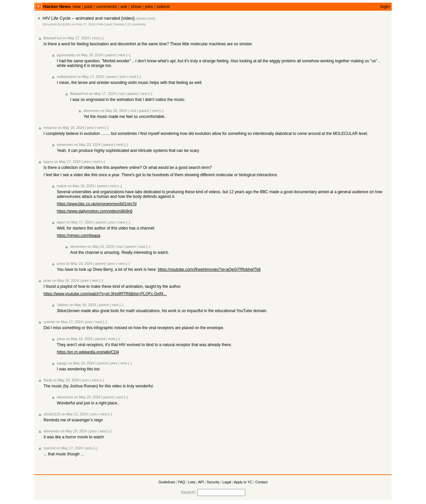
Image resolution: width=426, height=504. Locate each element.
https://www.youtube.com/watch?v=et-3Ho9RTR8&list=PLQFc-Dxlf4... (105, 294)
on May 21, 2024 (74, 414)
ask (124, 6)
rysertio (49, 322)
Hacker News (57, 6)
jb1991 (67, 24)
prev (123, 77)
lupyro (48, 162)
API (201, 482)
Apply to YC (243, 482)
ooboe (62, 186)
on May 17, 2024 (84, 24)
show (136, 6)
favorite (120, 24)
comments (106, 6)
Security (213, 482)
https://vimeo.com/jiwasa (79, 236)
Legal (227, 482)
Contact (261, 482)
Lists (192, 482)
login (385, 6)
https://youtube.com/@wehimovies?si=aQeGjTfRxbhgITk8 (209, 269)
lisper (61, 222)
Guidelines (167, 482)
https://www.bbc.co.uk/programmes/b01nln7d (97, 204)
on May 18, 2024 (89, 55)
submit (163, 6)
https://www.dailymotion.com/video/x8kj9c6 (95, 211)
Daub (48, 380)
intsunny (50, 128)
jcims (61, 263)
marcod (50, 448)
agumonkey (66, 55)
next (95, 38)
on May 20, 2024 (114, 111)
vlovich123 (52, 414)
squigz (62, 363)
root (121, 94)
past (88, 6)
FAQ (182, 482)
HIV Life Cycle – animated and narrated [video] (89, 18)
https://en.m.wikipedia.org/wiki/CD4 (88, 352)
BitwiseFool (53, 38)
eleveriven (92, 111)
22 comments (136, 24)
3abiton (63, 305)
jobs (149, 6)
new (77, 6)
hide (101, 24)
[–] (102, 38)
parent (110, 55)
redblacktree (67, 77)
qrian (48, 280)
